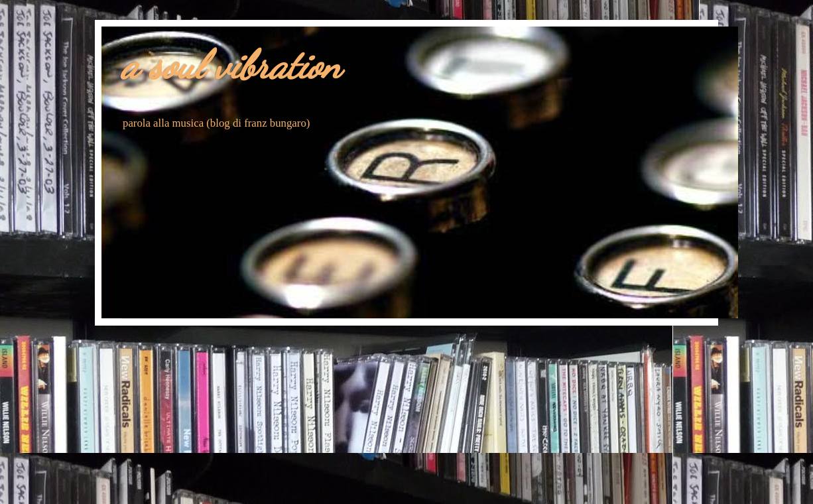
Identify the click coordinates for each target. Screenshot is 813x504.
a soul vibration (231, 65)
